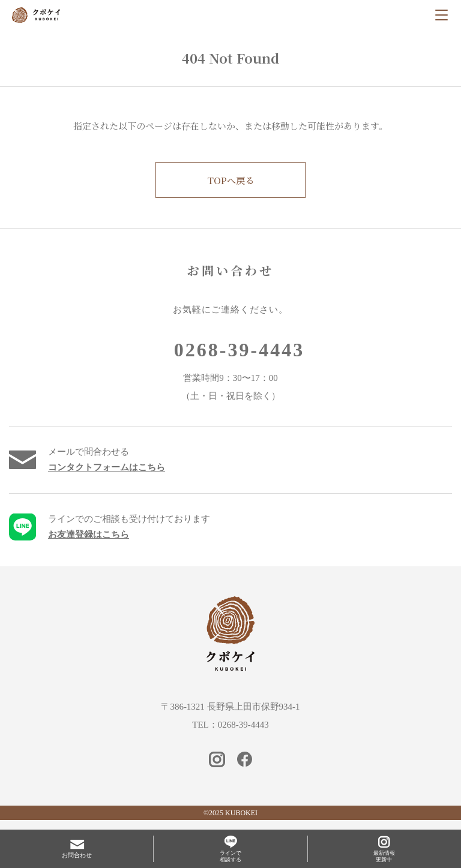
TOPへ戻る (230, 180)
